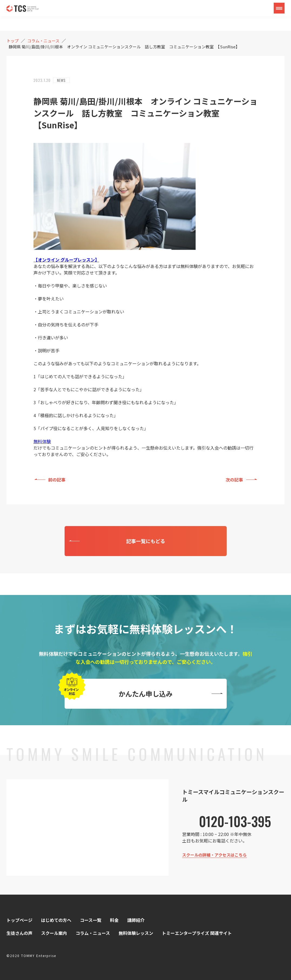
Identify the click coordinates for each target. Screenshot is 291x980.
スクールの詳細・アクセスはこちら (214, 855)
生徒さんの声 (19, 933)
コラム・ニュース (93, 933)
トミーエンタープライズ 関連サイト (197, 933)
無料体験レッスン (136, 933)
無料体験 (42, 441)
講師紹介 (136, 920)
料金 (114, 920)
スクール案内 (54, 933)
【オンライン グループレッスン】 (66, 260)
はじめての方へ (56, 920)
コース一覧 (91, 920)
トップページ (19, 920)
